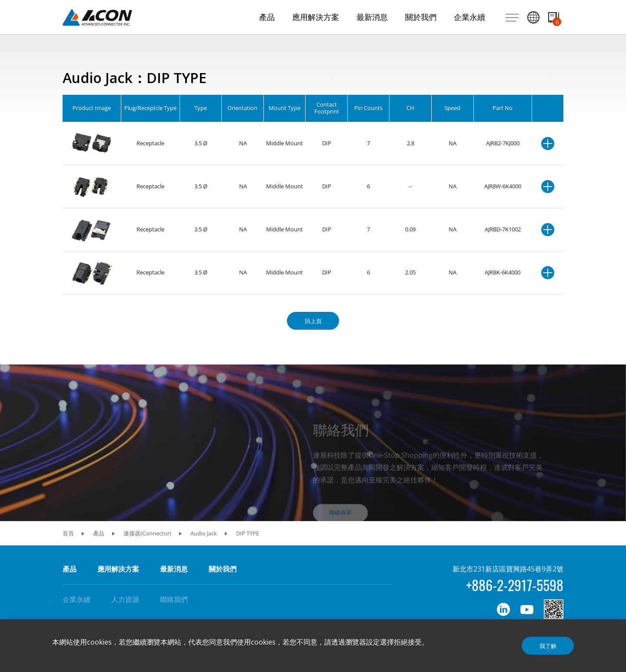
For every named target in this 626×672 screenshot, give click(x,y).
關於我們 (223, 569)
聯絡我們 (174, 599)
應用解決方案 (118, 569)
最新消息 (174, 569)
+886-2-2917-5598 (515, 585)
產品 (70, 569)
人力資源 (125, 599)
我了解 (548, 646)
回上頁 (313, 321)
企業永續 (77, 599)
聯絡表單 (340, 526)
